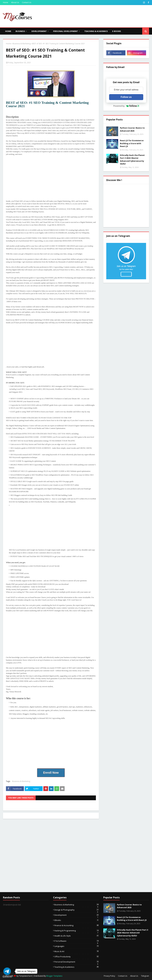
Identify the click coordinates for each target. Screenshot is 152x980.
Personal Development (77, 962)
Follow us (126, 97)
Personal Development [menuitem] (66, 31)
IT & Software (77, 941)
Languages (77, 946)
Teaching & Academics (77, 967)
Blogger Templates (54, 976)
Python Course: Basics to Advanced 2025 (132, 129)
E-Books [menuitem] (117, 31)
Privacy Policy (109, 976)
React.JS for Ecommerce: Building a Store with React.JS (132, 143)
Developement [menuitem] (39, 31)
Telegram (145, 976)
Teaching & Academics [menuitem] (96, 31)
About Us (15, 2)
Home (6, 2)
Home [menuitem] (8, 31)
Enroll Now (51, 773)
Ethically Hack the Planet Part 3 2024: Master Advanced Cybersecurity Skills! (132, 160)
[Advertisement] (51, 179)
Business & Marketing (22, 44)
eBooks (77, 920)
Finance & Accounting (77, 925)
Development (77, 915)
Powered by (126, 106)
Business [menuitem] (20, 31)
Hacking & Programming (77, 931)
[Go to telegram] (7, 971)
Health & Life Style (77, 936)
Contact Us (27, 2)
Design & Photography (77, 910)
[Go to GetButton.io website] (7, 977)
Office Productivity (77, 957)
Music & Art (77, 951)
